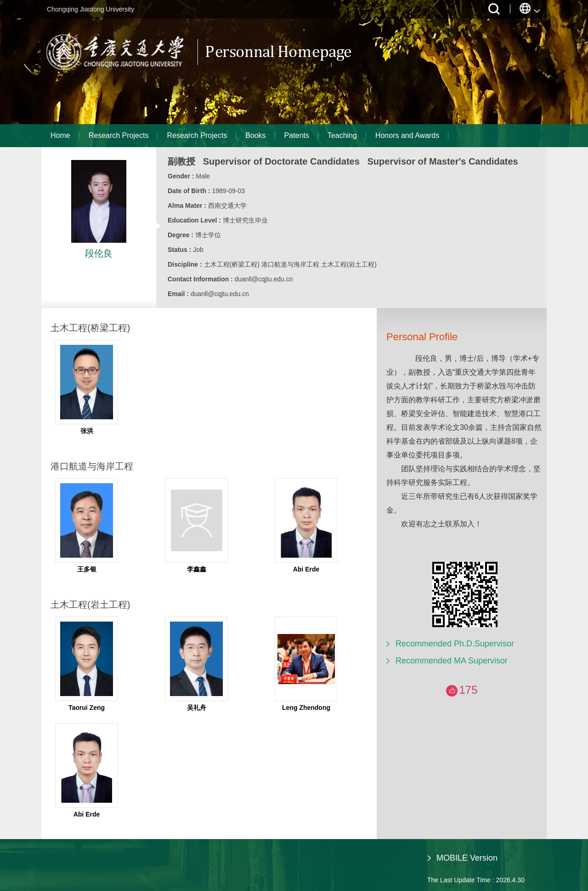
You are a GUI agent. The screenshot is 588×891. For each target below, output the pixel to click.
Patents (297, 135)
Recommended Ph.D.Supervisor (455, 644)
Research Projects (119, 135)
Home (60, 135)
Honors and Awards (407, 135)
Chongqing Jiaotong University (90, 9)
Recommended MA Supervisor (452, 661)
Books (255, 135)
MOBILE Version (467, 858)
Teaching (342, 135)
